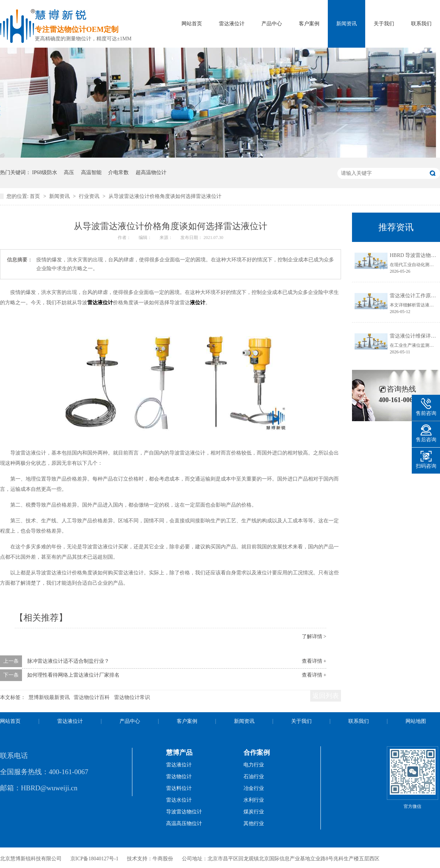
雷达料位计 (179, 788)
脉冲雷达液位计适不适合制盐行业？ (68, 661)
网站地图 (416, 721)
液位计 (198, 303)
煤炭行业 (254, 812)
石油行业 (254, 777)
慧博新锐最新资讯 (49, 697)
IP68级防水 (45, 172)
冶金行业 (254, 788)
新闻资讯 (346, 24)
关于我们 (384, 24)
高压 (69, 172)
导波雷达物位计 (184, 812)
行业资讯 (90, 196)
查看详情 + (314, 661)
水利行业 (254, 800)
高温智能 (91, 172)
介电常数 (118, 172)
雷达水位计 (179, 800)
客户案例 (309, 24)
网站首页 (192, 24)
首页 (36, 196)
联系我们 (421, 24)
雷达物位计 (179, 777)
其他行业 (254, 823)
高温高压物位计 (184, 823)
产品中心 (272, 24)
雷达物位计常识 (132, 697)
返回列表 (326, 696)
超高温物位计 (151, 172)
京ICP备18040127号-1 (94, 859)
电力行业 (254, 765)
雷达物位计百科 (92, 697)
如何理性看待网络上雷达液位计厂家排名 (73, 675)
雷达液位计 (232, 24)
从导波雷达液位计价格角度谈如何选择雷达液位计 (165, 196)
